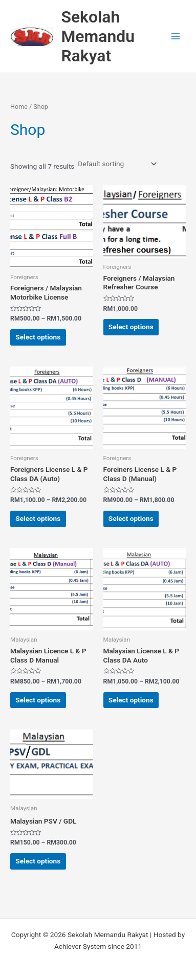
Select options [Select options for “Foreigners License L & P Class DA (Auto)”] (38, 518)
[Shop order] (116, 164)
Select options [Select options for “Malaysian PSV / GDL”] (38, 861)
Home (19, 107)
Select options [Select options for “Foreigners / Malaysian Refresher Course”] (131, 327)
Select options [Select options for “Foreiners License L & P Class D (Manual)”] (131, 518)
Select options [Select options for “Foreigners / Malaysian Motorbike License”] (38, 337)
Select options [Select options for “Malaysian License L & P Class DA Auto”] (131, 700)
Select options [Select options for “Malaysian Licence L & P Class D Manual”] (38, 700)
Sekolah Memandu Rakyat (98, 37)
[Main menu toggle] (176, 37)
